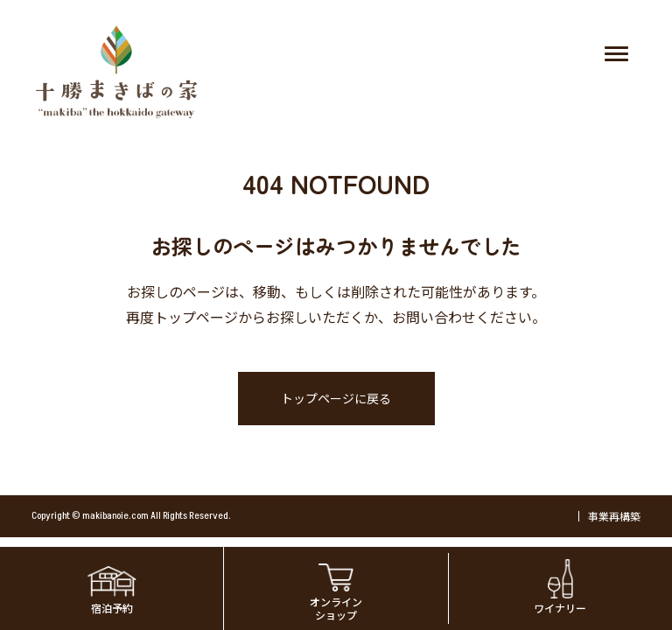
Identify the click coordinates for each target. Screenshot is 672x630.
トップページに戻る (336, 398)
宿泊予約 (112, 608)
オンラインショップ (336, 608)
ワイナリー (560, 608)
